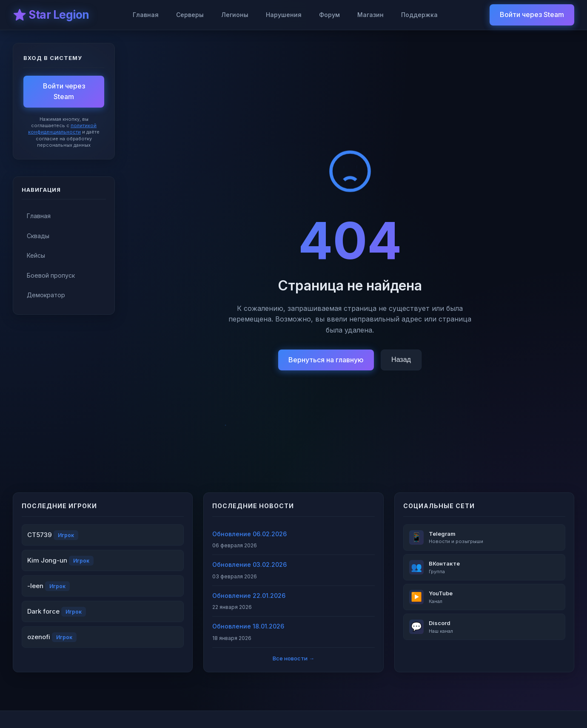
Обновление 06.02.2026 (249, 534)
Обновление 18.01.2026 (248, 626)
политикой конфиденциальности (62, 129)
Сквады (38, 236)
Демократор (46, 295)
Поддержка (419, 15)
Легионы (235, 15)
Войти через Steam (532, 14)
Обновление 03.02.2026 (249, 564)
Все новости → (293, 658)
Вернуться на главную (326, 360)
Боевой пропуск (51, 275)
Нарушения (284, 15)
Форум (329, 15)
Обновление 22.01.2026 (249, 596)
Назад (401, 360)
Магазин (370, 15)
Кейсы (36, 255)
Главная (146, 15)
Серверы (190, 15)
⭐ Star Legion (51, 15)
